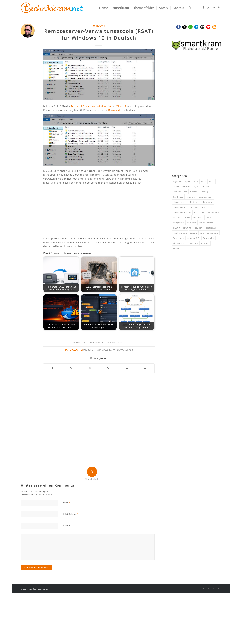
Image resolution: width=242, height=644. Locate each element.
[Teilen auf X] (71, 368)
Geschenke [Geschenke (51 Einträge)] (178, 197)
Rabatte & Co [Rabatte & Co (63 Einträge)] (211, 228)
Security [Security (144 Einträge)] (194, 233)
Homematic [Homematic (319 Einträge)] (207, 202)
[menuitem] (103, 8)
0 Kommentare (97, 343)
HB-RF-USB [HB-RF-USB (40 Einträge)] (194, 202)
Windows (99, 26)
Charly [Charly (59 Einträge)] (176, 187)
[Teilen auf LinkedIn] (127, 368)
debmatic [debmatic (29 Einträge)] (186, 187)
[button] (178, 27)
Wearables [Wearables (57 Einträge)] (193, 243)
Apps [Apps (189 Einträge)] (196, 181)
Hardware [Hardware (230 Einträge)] (190, 197)
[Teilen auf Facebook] (53, 368)
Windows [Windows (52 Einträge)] (205, 243)
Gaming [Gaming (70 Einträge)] (204, 192)
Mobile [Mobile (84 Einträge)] (187, 217)
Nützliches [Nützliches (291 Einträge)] (192, 223)
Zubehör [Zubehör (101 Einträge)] (177, 248)
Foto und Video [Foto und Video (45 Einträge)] (180, 192)
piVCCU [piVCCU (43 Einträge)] (176, 228)
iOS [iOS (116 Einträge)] (196, 212)
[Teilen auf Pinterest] (108, 368)
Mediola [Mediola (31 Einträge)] (177, 217)
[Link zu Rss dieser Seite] (219, 8)
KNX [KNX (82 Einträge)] (202, 212)
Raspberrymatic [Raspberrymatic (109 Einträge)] (180, 233)
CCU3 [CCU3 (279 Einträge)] (212, 181)
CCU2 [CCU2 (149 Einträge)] (204, 181)
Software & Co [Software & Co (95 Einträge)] (194, 238)
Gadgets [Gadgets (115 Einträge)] (194, 192)
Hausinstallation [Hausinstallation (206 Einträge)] (205, 197)
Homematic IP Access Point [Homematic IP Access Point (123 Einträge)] (201, 207)
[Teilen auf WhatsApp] (90, 368)
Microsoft (121, 106)
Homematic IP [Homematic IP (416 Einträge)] (179, 207)
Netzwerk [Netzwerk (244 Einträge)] (210, 217)
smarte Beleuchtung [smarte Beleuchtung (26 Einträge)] (209, 233)
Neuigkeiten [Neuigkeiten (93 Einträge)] (178, 223)
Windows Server (123, 350)
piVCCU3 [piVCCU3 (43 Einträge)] (187, 228)
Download (114, 110)
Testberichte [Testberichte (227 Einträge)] (209, 238)
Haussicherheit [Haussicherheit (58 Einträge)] (180, 202)
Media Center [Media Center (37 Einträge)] (213, 212)
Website (67, 525)
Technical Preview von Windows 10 (91, 106)
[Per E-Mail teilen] (145, 368)
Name (66, 502)
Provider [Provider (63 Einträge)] (198, 228)
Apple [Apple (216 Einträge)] (188, 181)
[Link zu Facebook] (203, 8)
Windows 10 (104, 350)
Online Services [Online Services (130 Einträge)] (206, 223)
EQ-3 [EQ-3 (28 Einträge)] (196, 187)
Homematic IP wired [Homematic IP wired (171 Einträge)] (182, 212)
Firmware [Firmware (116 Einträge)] (205, 187)
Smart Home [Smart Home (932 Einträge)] (179, 238)
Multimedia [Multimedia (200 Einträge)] (198, 217)
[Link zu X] (208, 8)
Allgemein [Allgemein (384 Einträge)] (178, 181)
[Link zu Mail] (214, 8)
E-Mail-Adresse (70, 514)
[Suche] (190, 8)
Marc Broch (118, 343)
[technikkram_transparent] (52, 8)
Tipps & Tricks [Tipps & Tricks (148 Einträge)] (179, 243)
